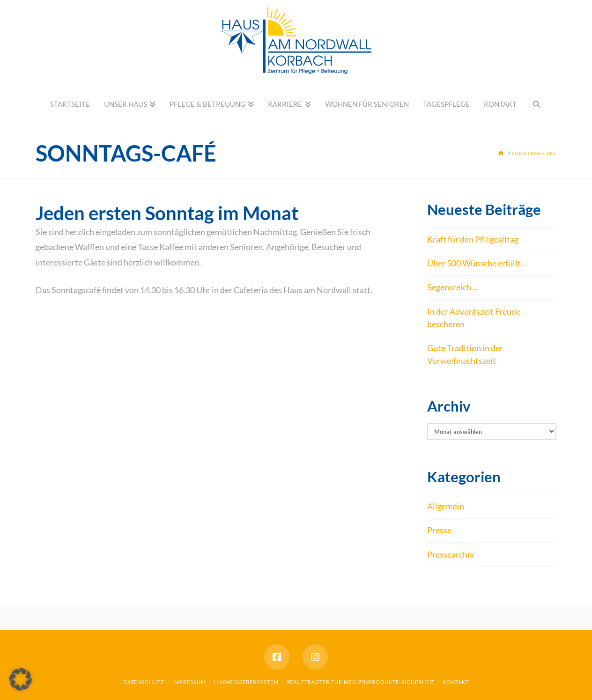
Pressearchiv (451, 554)
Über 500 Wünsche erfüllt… (477, 263)
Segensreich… (452, 287)
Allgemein (446, 506)
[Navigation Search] (536, 104)
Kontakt (456, 682)
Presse (439, 530)
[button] (21, 679)
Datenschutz (144, 682)
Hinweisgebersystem (246, 682)
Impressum (189, 682)
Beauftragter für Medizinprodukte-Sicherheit (360, 682)
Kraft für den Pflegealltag (473, 239)
